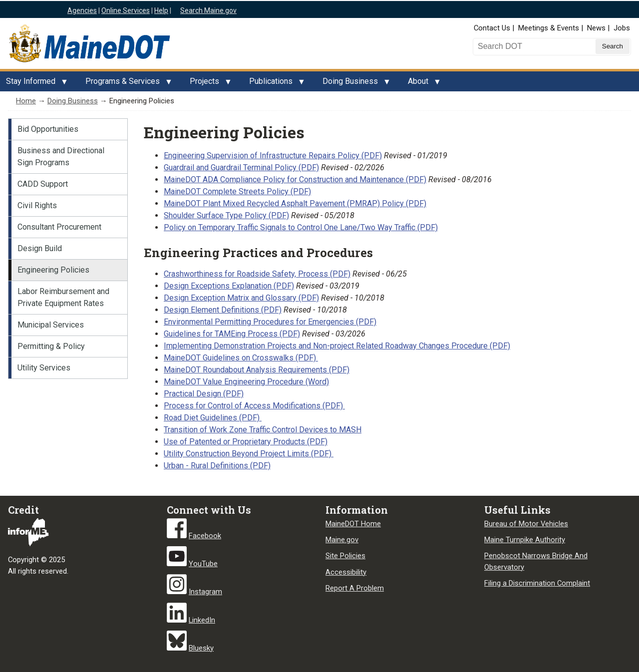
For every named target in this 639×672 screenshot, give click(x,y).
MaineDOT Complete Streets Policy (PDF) (237, 191)
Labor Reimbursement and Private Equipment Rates (63, 297)
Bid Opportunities (48, 129)
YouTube (203, 564)
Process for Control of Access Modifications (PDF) (254, 406)
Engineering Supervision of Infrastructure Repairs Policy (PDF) (273, 156)
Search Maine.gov (208, 10)
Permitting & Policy (51, 346)
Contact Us (492, 28)
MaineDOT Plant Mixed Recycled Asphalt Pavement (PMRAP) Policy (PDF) (295, 203)
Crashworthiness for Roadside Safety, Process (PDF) (257, 274)
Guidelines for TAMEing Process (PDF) (232, 334)
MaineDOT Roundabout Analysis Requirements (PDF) (257, 370)
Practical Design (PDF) (204, 394)
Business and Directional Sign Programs (61, 157)
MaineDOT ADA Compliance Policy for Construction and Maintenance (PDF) (295, 179)
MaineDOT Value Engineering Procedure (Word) (246, 382)
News (596, 28)
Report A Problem (355, 588)
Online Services (126, 10)
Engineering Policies (53, 270)
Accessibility (346, 572)
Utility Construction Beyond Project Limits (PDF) (249, 454)
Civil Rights (37, 205)
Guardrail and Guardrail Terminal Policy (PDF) (241, 168)
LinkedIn (202, 620)
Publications (274, 84)
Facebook (205, 536)
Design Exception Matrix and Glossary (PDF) (241, 298)
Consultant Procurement (59, 227)
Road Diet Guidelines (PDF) (213, 418)
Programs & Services (126, 84)
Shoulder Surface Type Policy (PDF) (226, 215)
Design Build (40, 248)
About (421, 84)
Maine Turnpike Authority (525, 540)
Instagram (205, 592)
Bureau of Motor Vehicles (526, 524)
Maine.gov (342, 540)
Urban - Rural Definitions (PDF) (217, 466)
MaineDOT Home (353, 524)
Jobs (622, 28)
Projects (207, 84)
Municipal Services (51, 325)
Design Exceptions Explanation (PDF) (229, 286)
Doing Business (353, 84)
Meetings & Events (549, 28)
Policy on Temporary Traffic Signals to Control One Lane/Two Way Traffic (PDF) (301, 227)
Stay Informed (34, 84)
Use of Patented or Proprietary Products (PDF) (246, 442)
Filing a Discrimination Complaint (537, 583)
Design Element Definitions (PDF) (223, 310)
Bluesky (201, 648)
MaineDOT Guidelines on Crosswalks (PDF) (241, 358)
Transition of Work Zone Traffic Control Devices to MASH (263, 430)
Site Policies (345, 556)
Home (26, 101)
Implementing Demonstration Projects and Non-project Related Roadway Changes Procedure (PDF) (337, 346)
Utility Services (44, 368)
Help (161, 10)
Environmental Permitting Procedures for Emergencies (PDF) (270, 322)
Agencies (82, 10)
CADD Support (43, 184)
